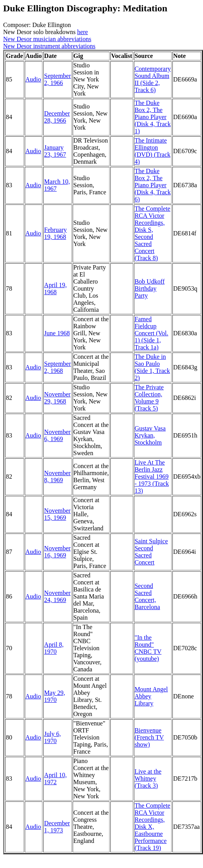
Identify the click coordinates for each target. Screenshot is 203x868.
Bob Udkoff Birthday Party (150, 288)
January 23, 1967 (55, 151)
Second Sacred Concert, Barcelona (147, 596)
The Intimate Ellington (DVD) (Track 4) (153, 151)
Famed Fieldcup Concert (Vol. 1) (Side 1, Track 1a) (152, 333)
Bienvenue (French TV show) (149, 737)
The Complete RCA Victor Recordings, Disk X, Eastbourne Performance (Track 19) (153, 827)
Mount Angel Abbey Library (151, 696)
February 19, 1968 (55, 233)
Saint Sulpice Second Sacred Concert (151, 552)
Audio (33, 79)
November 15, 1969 (57, 514)
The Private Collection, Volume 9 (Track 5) (149, 398)
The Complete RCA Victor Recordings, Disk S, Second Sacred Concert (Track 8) (153, 233)
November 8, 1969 (57, 476)
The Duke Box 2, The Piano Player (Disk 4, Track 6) (153, 185)
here (82, 32)
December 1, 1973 (57, 827)
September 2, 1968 (57, 367)
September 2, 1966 (57, 79)
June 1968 (57, 333)
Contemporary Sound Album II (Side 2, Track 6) (153, 79)
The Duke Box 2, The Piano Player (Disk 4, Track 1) (153, 117)
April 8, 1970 (54, 648)
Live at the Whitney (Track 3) (148, 778)
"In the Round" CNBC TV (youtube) (148, 648)
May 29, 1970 (54, 696)
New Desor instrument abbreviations (49, 46)
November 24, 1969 (57, 596)
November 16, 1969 (57, 552)
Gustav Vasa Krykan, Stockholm (150, 435)
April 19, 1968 (55, 288)
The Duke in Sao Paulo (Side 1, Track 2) (152, 367)
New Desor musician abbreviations (47, 39)
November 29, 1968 (57, 398)
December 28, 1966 (57, 117)
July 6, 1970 (52, 737)
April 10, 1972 (55, 778)
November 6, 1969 (57, 435)
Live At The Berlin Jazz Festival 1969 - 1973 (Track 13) (152, 476)
